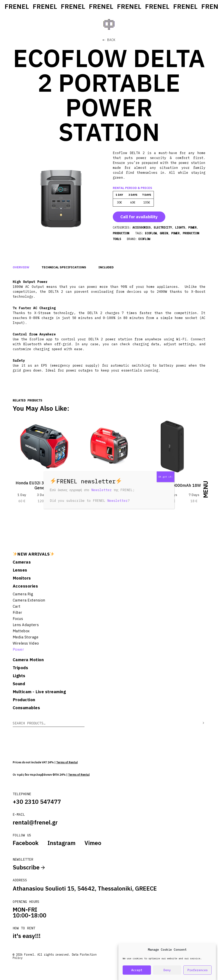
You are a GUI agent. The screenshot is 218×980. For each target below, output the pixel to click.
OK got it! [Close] (165, 477)
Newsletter (102, 490)
